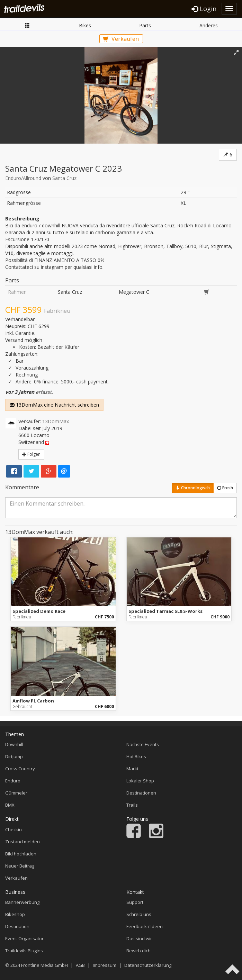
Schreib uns (139, 914)
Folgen (31, 454)
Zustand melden (23, 842)
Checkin (14, 829)
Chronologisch (193, 488)
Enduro (13, 781)
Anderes (209, 25)
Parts (145, 25)
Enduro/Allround (23, 178)
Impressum (105, 965)
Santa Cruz (64, 178)
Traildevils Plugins (24, 951)
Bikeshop (15, 914)
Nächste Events (143, 744)
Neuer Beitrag (20, 866)
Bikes (85, 25)
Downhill (14, 744)
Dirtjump (14, 756)
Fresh (225, 488)
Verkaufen (121, 39)
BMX (10, 805)
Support (135, 902)
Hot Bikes (136, 756)
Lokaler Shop (140, 781)
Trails (132, 805)
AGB (80, 965)
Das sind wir (139, 938)
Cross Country (20, 769)
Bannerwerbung (22, 902)
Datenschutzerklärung (148, 965)
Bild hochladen (21, 854)
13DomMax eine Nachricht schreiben (54, 405)
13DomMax (56, 421)
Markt (27, 25)
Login (204, 9)
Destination (17, 926)
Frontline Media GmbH (44, 965)
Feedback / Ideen (145, 926)
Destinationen (141, 793)
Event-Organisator (24, 938)
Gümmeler (16, 793)
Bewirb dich (138, 951)
